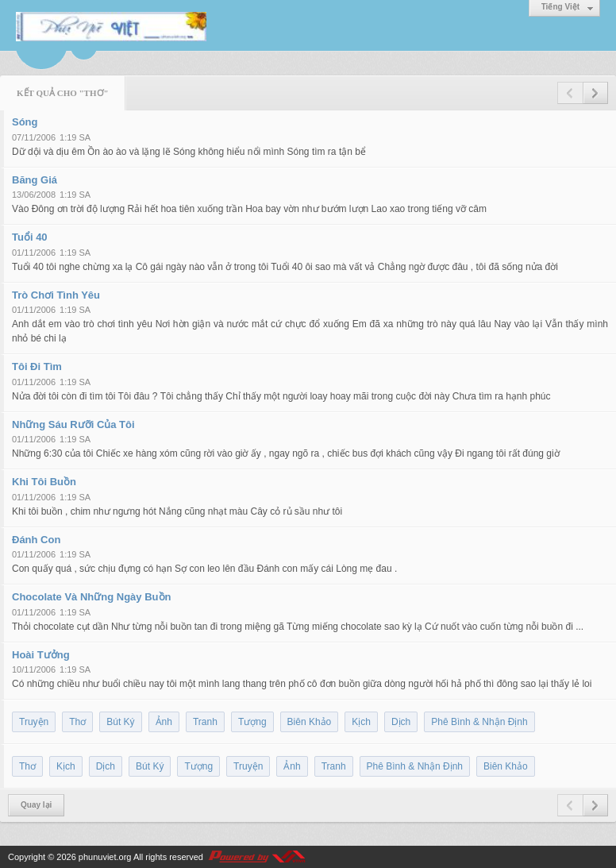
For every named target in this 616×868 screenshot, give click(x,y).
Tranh (205, 722)
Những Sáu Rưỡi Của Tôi (73, 424)
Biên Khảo (310, 722)
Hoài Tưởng (41, 655)
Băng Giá (35, 180)
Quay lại (36, 805)
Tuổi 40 (30, 237)
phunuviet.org (105, 857)
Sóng (25, 122)
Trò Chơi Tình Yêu (56, 295)
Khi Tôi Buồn (44, 482)
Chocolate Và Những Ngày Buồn (91, 597)
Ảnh (164, 722)
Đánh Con (36, 540)
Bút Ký (120, 722)
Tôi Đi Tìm (37, 366)
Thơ (77, 722)
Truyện (34, 722)
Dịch (401, 722)
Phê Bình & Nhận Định (479, 722)
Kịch (361, 722)
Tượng (252, 722)
